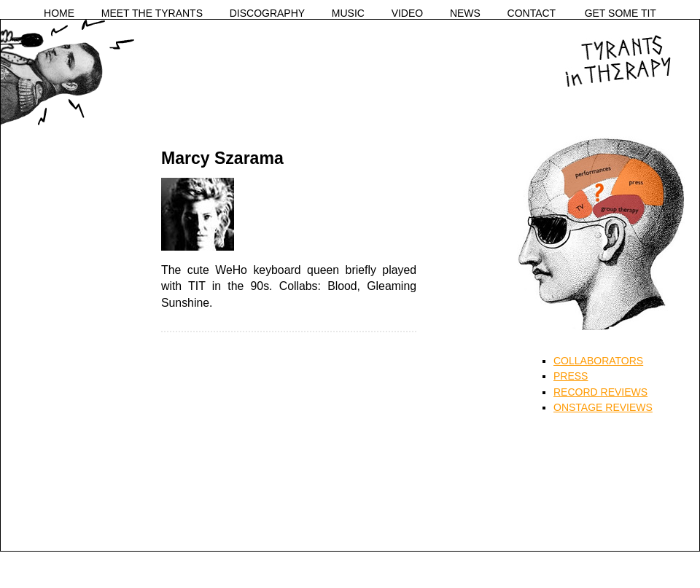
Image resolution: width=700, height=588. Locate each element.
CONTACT (532, 13)
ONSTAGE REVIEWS (603, 407)
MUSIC (348, 13)
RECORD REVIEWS (600, 392)
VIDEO (408, 13)
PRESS (571, 376)
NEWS (465, 13)
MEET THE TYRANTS (152, 13)
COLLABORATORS (598, 361)
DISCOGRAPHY (267, 13)
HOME (59, 13)
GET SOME (621, 13)
